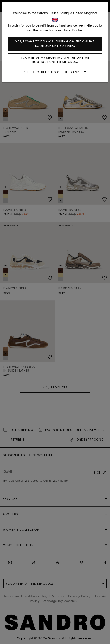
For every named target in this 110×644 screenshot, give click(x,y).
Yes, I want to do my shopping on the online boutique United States (55, 44)
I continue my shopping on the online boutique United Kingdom (55, 60)
